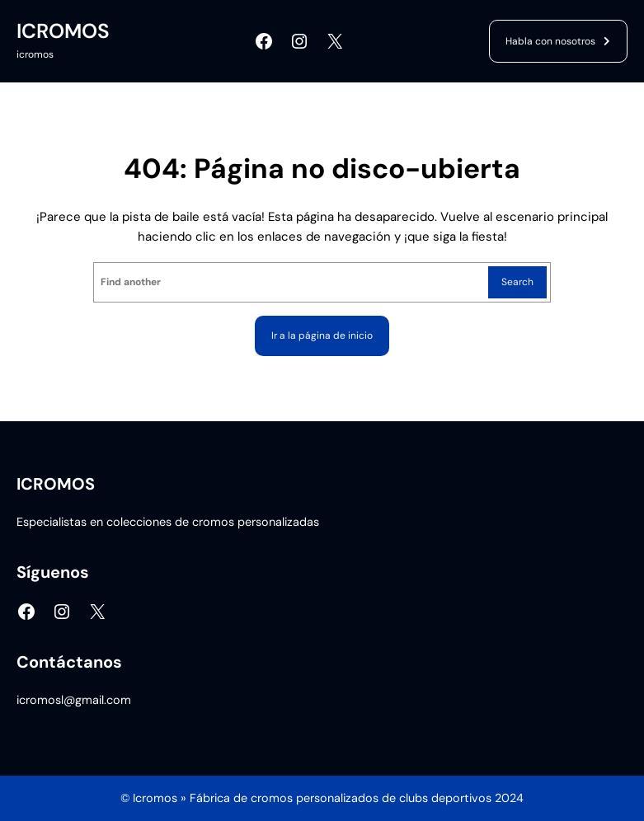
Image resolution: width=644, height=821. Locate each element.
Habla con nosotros (550, 41)
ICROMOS (63, 31)
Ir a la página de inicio (322, 335)
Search (517, 282)
